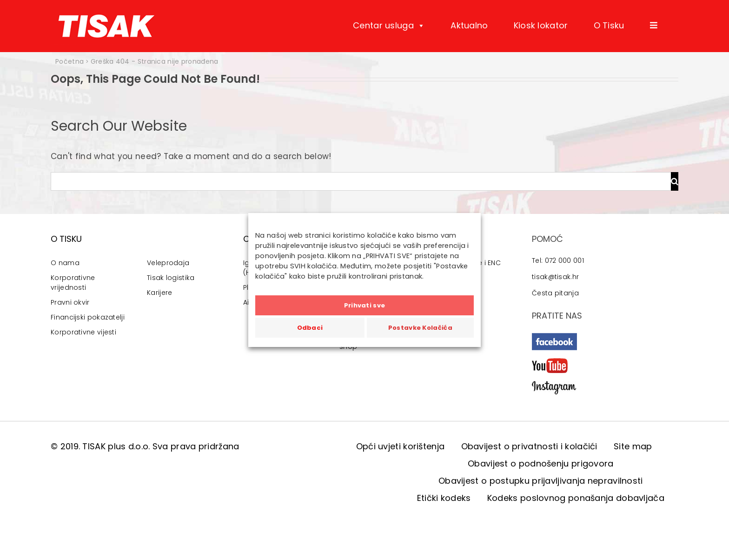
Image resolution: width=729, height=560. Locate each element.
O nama (65, 263)
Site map (633, 446)
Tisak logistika (171, 278)
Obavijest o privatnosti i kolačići (529, 446)
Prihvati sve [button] (365, 305)
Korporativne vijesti (83, 332)
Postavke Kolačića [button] (420, 328)
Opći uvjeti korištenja (401, 446)
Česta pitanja (555, 293)
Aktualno (469, 25)
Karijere (159, 293)
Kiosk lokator (541, 25)
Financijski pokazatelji (88, 317)
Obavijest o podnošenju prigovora (541, 463)
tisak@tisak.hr (555, 277)
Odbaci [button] (310, 328)
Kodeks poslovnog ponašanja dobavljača (576, 498)
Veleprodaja (168, 263)
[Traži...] (361, 181)
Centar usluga (389, 26)
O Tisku (609, 25)
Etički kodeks (444, 498)
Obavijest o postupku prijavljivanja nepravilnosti (541, 481)
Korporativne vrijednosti (73, 283)
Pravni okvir (70, 302)
